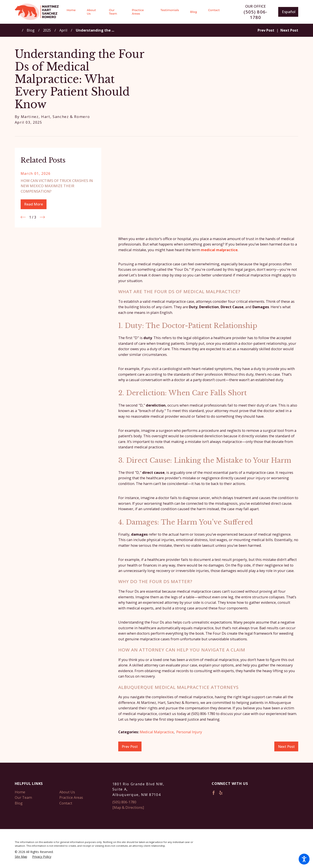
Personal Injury (189, 732)
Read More (33, 204)
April (63, 30)
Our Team (23, 797)
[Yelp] (221, 793)
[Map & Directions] (128, 807)
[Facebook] (214, 793)
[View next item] (42, 217)
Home (20, 792)
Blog (31, 30)
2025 (47, 30)
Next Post (286, 746)
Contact (66, 803)
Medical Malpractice (157, 732)
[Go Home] (18, 30)
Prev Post (130, 746)
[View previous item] (23, 217)
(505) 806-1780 (255, 15)
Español (289, 12)
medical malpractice (219, 250)
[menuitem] (74, 12)
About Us (67, 792)
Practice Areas (71, 797)
